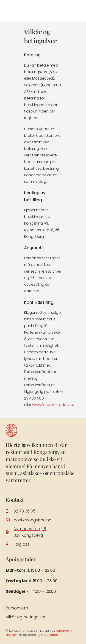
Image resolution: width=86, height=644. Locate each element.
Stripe (54, 635)
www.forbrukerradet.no (53, 405)
